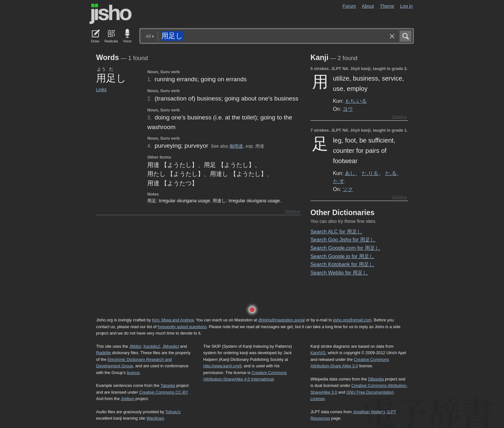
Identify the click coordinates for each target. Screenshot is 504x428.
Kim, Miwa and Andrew (173, 320)
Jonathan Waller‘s (369, 412)
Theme (387, 6)
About (368, 6)
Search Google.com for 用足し (345, 248)
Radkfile (104, 353)
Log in (406, 6)
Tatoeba (168, 385)
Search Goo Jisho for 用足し (343, 240)
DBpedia (376, 379)
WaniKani (155, 418)
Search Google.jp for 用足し (342, 256)
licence (133, 373)
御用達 (236, 146)
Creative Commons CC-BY (163, 392)
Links (101, 90)
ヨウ (348, 109)
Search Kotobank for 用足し (342, 264)
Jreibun (128, 399)
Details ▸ (292, 211)
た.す (339, 181)
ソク (348, 189)
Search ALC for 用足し (336, 232)
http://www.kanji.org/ (222, 366)
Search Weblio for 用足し (339, 273)
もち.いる (356, 101)
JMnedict (171, 346)
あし (350, 173)
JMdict (135, 346)
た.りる (370, 173)
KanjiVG (318, 353)
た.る (391, 173)
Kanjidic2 (152, 346)
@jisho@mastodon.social (281, 320)
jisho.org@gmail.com (352, 320)
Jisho (111, 14)
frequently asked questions (182, 327)
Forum (349, 6)
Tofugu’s (173, 412)
